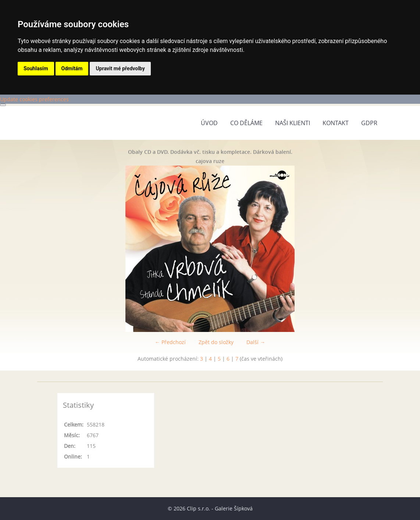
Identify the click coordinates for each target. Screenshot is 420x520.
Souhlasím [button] (36, 68)
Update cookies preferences (34, 99)
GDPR (369, 123)
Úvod (209, 123)
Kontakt (336, 123)
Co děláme (246, 123)
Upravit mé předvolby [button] (120, 68)
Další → (256, 342)
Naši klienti (293, 123)
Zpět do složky (216, 342)
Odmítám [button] (72, 68)
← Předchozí (170, 342)
